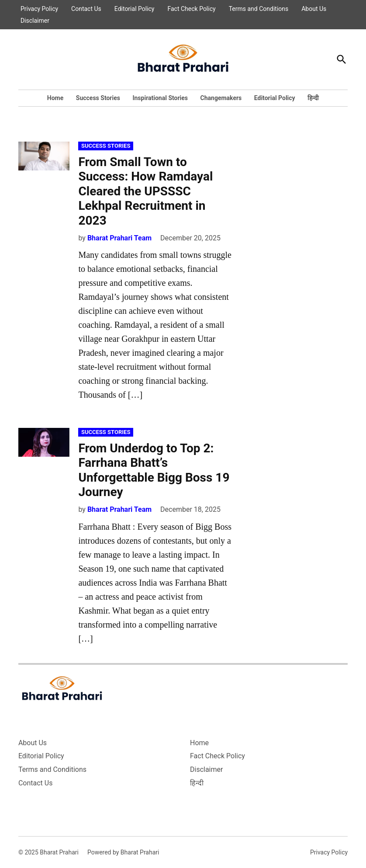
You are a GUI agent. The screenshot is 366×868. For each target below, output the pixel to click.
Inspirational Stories (160, 98)
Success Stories (98, 98)
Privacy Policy (39, 9)
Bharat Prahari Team (119, 238)
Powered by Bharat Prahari (123, 852)
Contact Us (86, 9)
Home (55, 98)
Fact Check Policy (192, 9)
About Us (314, 9)
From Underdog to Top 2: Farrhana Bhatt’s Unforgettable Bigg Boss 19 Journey (154, 470)
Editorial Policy (135, 9)
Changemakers (221, 98)
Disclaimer (35, 21)
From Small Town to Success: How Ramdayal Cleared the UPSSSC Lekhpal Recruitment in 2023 (145, 191)
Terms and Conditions (259, 9)
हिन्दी (313, 98)
